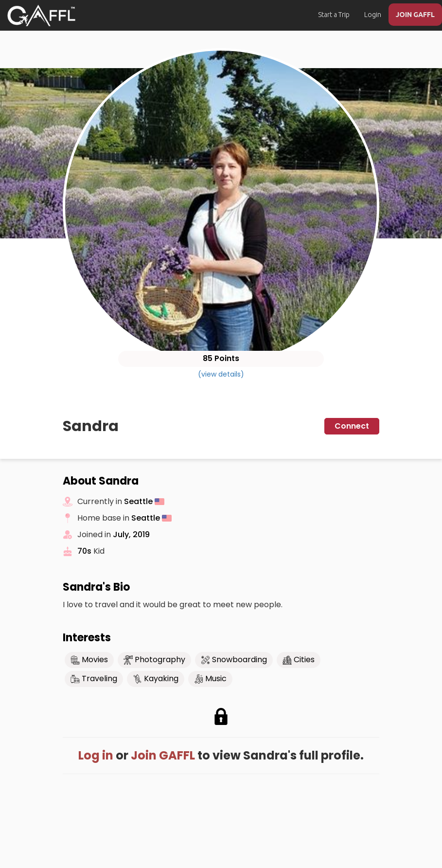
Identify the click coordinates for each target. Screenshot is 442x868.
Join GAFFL (163, 755)
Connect (352, 426)
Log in (96, 755)
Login (373, 15)
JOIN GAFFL (415, 15)
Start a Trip (334, 15)
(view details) (221, 374)
